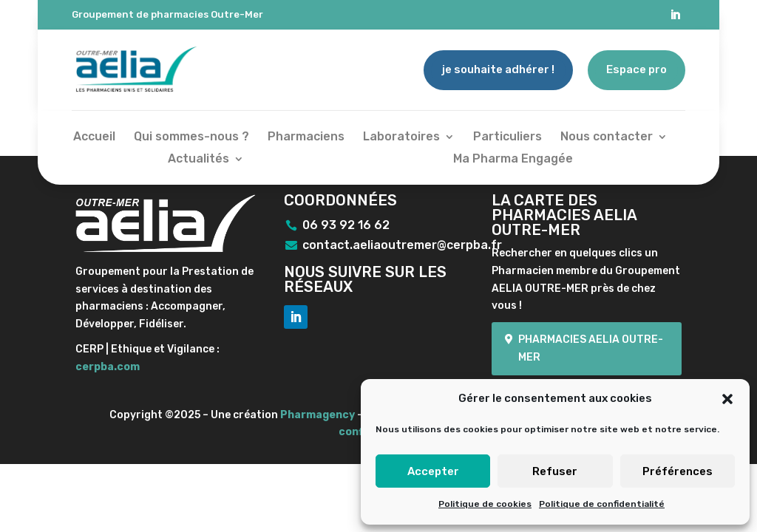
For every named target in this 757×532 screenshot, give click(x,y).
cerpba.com (108, 367)
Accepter (433, 471)
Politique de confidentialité (602, 504)
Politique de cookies (485, 504)
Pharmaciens (306, 137)
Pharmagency (318, 415)
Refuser (555, 471)
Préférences (678, 471)
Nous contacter (607, 137)
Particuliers (508, 137)
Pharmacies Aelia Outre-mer (591, 348)
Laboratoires (401, 137)
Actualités (198, 160)
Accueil (94, 137)
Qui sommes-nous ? (191, 137)
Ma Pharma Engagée (513, 160)
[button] (727, 399)
